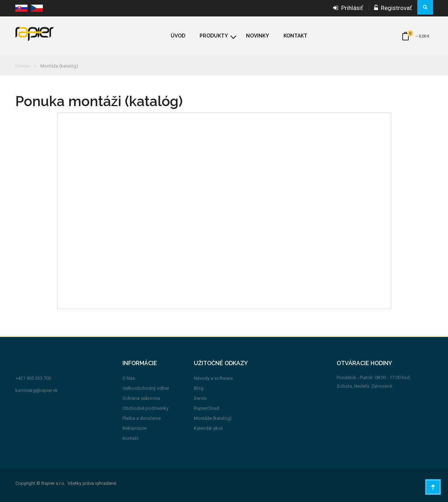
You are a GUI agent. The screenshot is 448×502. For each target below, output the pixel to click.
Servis (200, 398)
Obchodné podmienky (145, 408)
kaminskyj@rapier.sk (37, 390)
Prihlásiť (348, 8)
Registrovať (393, 8)
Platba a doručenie (142, 418)
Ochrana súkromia (141, 398)
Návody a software (213, 378)
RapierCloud (207, 408)
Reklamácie (134, 428)
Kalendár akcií (208, 428)
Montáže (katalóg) (213, 418)
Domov (23, 66)
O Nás (129, 378)
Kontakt (130, 438)
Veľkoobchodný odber (146, 388)
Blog (199, 388)
